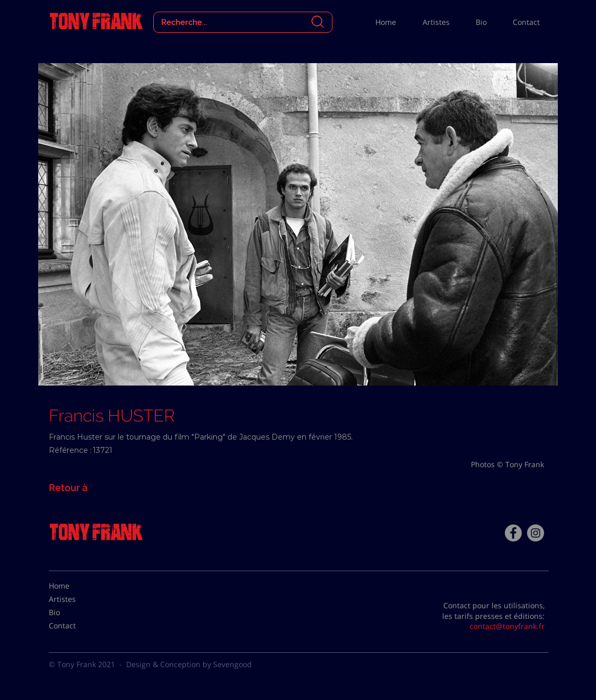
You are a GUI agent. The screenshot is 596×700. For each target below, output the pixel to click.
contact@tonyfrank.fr (507, 626)
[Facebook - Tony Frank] (513, 533)
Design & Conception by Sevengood (189, 664)
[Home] (75, 586)
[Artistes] (75, 599)
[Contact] (75, 626)
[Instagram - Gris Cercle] (536, 533)
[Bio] (75, 612)
